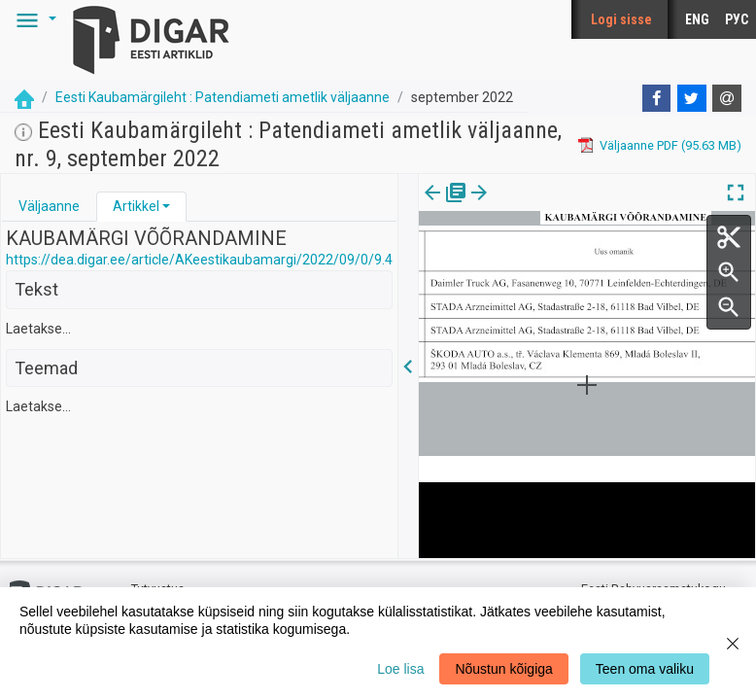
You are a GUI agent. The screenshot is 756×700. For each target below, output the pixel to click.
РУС (737, 19)
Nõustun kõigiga (503, 669)
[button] (33, 19)
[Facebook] (657, 98)
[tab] (49, 207)
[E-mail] (727, 98)
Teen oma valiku (645, 669)
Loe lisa (400, 669)
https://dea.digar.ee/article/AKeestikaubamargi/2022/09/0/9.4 (199, 260)
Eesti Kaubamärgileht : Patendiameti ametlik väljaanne (223, 97)
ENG (697, 19)
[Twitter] (692, 98)
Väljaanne (49, 206)
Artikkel (136, 206)
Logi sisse (621, 19)
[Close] (733, 644)
